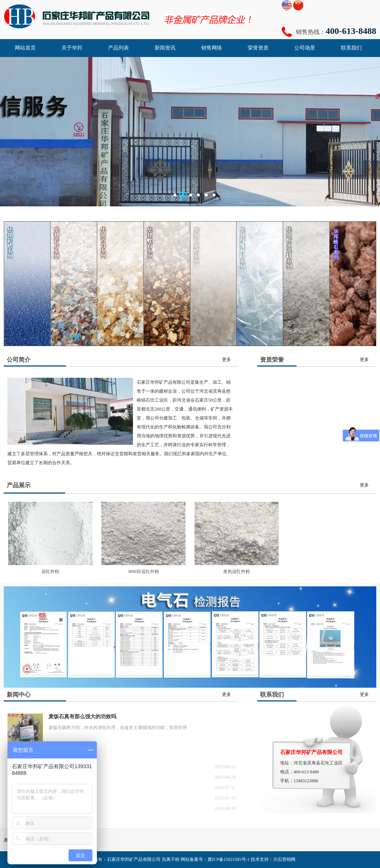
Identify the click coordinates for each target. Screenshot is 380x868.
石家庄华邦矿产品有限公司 (134, 859)
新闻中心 (19, 695)
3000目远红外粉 (143, 571)
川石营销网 (284, 859)
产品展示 (19, 485)
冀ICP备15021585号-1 (229, 859)
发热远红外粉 (237, 571)
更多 (227, 359)
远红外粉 (50, 571)
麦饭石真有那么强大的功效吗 (82, 717)
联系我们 (272, 695)
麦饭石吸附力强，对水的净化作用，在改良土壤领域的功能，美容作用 (118, 728)
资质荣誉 (272, 360)
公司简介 (19, 360)
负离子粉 (171, 859)
